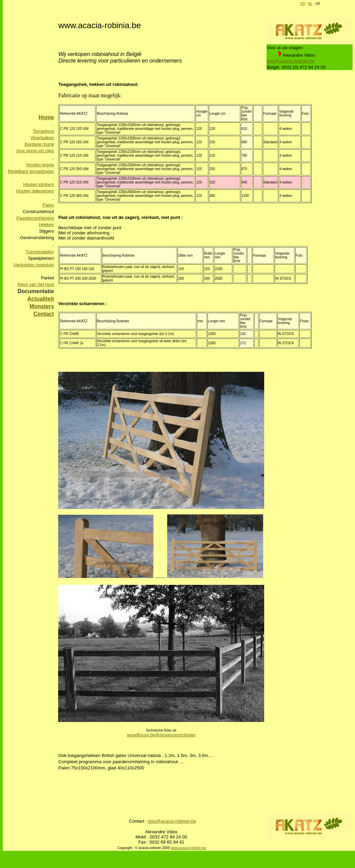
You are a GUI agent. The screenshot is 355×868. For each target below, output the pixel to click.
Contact (44, 314)
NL (310, 4)
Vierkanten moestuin (34, 265)
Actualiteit (40, 299)
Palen (48, 205)
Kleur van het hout (36, 284)
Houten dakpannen (35, 191)
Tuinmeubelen (40, 252)
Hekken (46, 225)
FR (303, 4)
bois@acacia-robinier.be (291, 61)
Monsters (42, 306)
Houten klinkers (39, 184)
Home (46, 117)
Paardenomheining (35, 218)
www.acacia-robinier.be (188, 848)
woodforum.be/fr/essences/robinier (161, 735)
